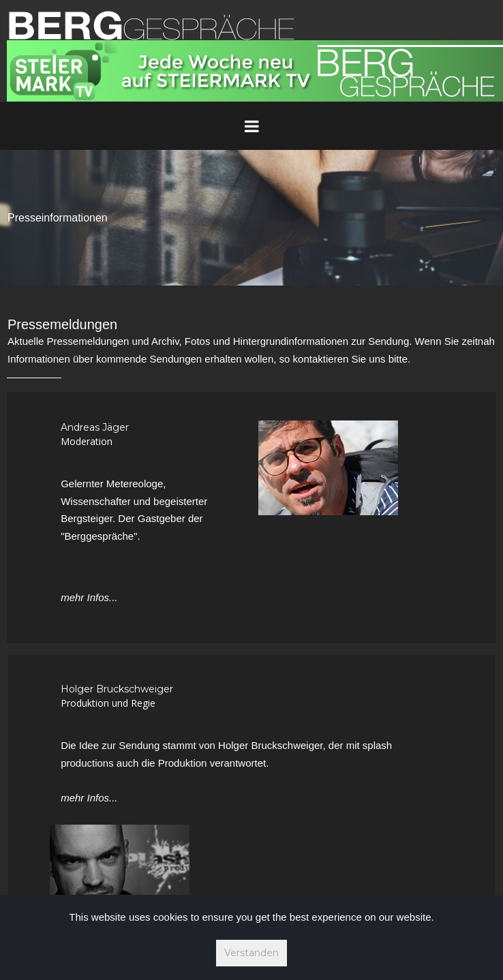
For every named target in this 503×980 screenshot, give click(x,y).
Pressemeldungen (62, 324)
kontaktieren (321, 359)
